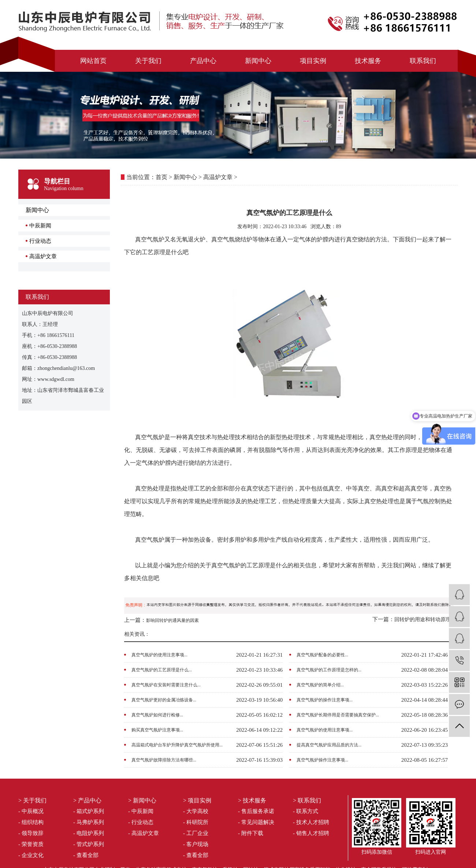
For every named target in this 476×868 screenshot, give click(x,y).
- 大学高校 (196, 811)
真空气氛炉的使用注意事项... (159, 655)
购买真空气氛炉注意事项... (157, 730)
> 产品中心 (87, 800)
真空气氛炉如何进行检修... (157, 715)
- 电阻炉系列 (89, 833)
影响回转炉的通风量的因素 (172, 620)
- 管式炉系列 (89, 844)
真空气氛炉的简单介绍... (320, 685)
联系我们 (423, 61)
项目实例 (313, 61)
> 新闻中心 (142, 800)
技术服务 (368, 61)
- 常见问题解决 (256, 822)
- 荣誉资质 (31, 844)
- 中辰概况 (31, 811)
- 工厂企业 (196, 833)
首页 (161, 177)
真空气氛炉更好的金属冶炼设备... (164, 700)
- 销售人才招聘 (311, 833)
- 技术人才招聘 (311, 822)
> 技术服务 (252, 800)
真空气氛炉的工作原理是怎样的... (329, 670)
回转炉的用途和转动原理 (423, 620)
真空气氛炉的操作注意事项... (325, 700)
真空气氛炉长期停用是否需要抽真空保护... (338, 715)
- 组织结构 (31, 822)
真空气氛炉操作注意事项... (322, 760)
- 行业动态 (141, 822)
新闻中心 (258, 61)
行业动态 (40, 241)
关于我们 (148, 61)
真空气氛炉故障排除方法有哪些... (164, 760)
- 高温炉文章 (144, 833)
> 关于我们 (32, 800)
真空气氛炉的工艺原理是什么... (162, 670)
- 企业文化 (31, 855)
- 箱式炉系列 (89, 811)
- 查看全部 (86, 855)
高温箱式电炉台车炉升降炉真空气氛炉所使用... (177, 745)
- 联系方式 (306, 811)
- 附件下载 (251, 833)
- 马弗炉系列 (89, 822)
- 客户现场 (196, 844)
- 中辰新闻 (141, 811)
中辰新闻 (40, 226)
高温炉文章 (43, 256)
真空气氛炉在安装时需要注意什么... (166, 685)
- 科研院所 (196, 822)
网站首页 (93, 61)
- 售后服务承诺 (256, 811)
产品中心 (203, 61)
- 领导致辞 (31, 833)
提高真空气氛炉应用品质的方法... (329, 745)
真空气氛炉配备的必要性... (322, 655)
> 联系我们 (307, 800)
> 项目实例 (197, 800)
